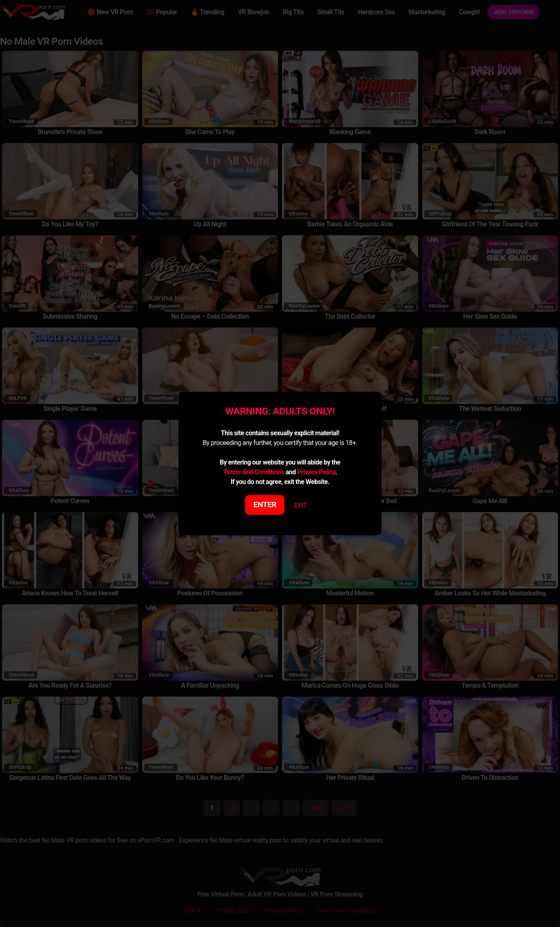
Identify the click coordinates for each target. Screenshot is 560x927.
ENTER (265, 505)
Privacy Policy (316, 472)
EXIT (301, 505)
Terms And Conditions (254, 472)
